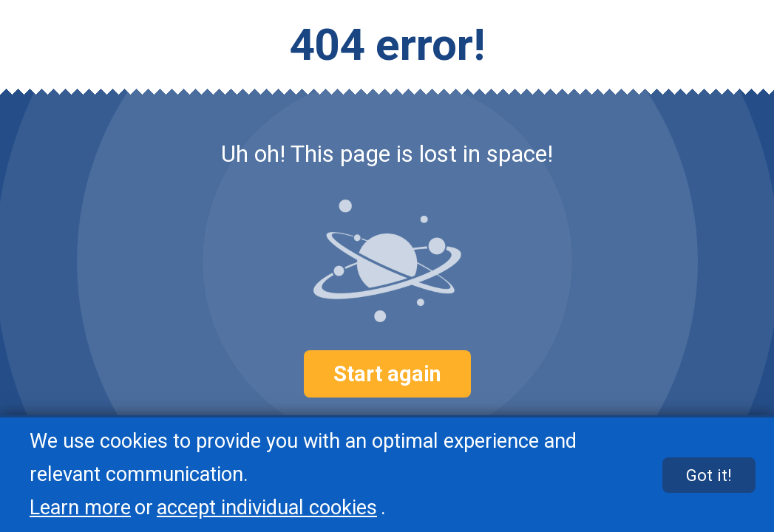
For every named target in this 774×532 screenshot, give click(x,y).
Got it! (709, 475)
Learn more (80, 508)
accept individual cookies (267, 508)
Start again (387, 374)
